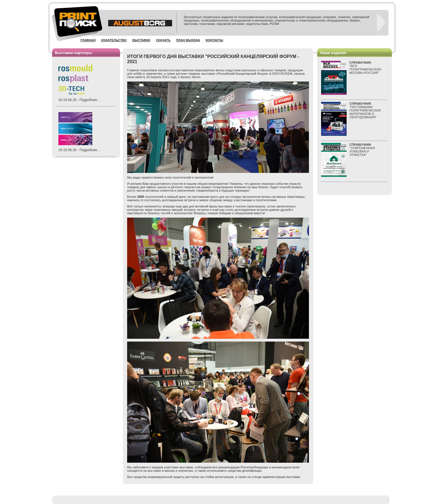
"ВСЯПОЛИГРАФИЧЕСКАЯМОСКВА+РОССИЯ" (365, 68)
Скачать (163, 40)
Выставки (141, 40)
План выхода (188, 40)
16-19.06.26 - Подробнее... (79, 100)
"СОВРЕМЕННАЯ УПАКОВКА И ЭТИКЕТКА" (362, 150)
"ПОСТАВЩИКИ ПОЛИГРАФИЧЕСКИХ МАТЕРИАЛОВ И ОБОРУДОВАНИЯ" (365, 110)
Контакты (214, 40)
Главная (88, 40)
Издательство (114, 40)
